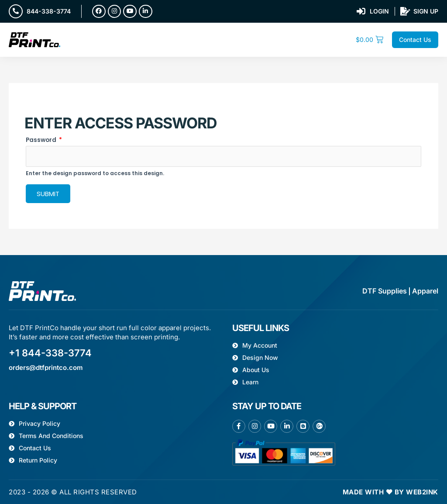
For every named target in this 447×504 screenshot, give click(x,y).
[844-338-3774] (16, 11)
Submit (48, 194)
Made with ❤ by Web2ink (390, 492)
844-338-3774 (49, 11)
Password (44, 140)
